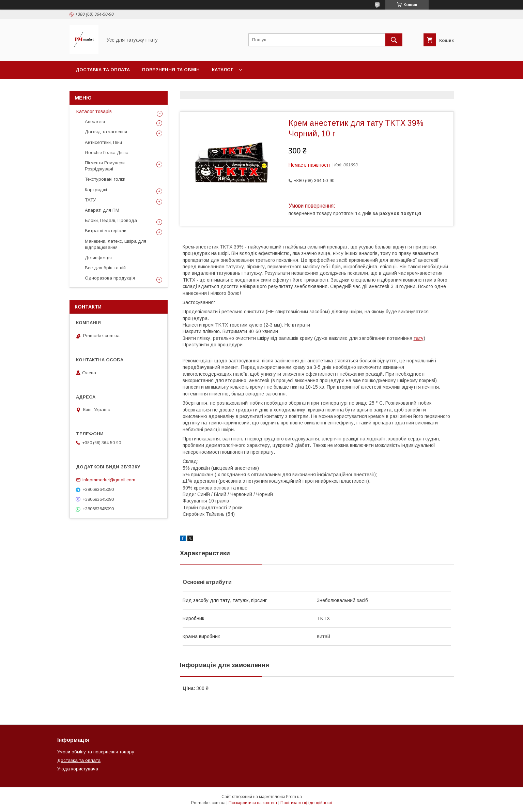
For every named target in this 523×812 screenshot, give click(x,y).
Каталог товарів (94, 111)
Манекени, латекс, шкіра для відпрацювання (116, 244)
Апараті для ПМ (102, 210)
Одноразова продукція (110, 278)
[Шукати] (394, 40)
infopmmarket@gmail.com (109, 480)
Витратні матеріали (106, 231)
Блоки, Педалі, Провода (111, 220)
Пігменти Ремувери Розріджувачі (105, 166)
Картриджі (96, 190)
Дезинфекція (98, 258)
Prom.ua (294, 797)
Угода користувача (78, 769)
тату (419, 338)
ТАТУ (90, 200)
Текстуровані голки (105, 179)
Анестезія (95, 122)
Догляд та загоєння (106, 132)
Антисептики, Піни (103, 142)
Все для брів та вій (105, 268)
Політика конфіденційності (306, 803)
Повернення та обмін (171, 70)
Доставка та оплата (103, 70)
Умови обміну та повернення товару (96, 752)
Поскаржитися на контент (253, 803)
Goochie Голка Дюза (107, 153)
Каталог (222, 70)
